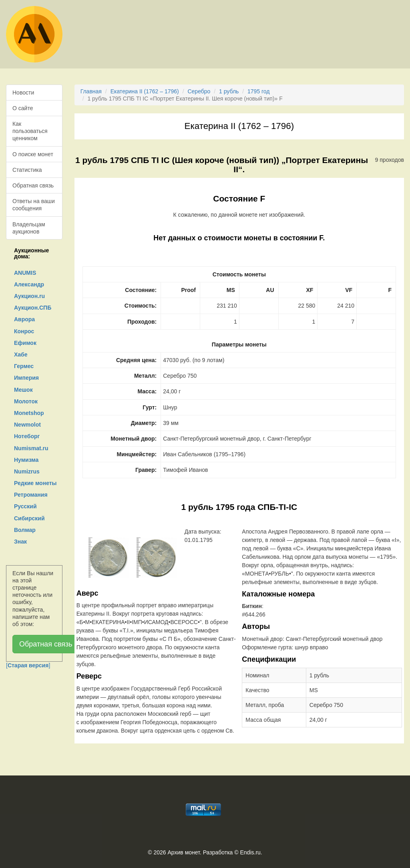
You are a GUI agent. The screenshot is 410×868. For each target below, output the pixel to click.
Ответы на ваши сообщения (34, 205)
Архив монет (184, 852)
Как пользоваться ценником (30, 131)
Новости (23, 93)
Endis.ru (250, 852)
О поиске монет (33, 154)
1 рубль (229, 91)
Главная (91, 91)
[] (28, 665)
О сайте (23, 108)
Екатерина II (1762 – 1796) (145, 91)
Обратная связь (33, 185)
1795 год (258, 91)
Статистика (27, 170)
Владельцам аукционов (29, 228)
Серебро (199, 91)
